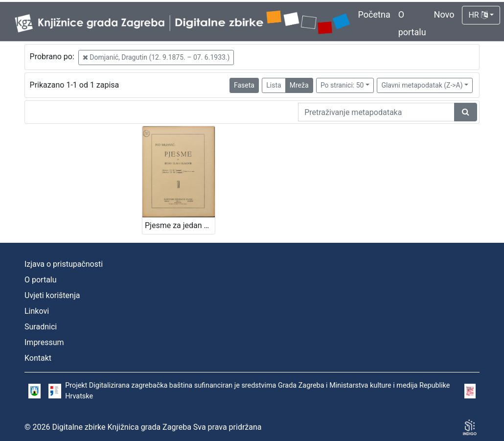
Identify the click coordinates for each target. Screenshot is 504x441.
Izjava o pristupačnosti (64, 264)
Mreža (299, 85)
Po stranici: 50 (342, 85)
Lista (274, 85)
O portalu (41, 280)
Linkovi (37, 311)
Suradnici (41, 327)
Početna (374, 14)
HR (478, 15)
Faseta (244, 85)
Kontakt (38, 358)
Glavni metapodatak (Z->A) (422, 85)
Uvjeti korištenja (52, 295)
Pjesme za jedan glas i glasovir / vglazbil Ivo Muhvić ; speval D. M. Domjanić (180, 225)
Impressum (44, 342)
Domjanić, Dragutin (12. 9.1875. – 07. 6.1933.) (156, 57)
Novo (444, 14)
